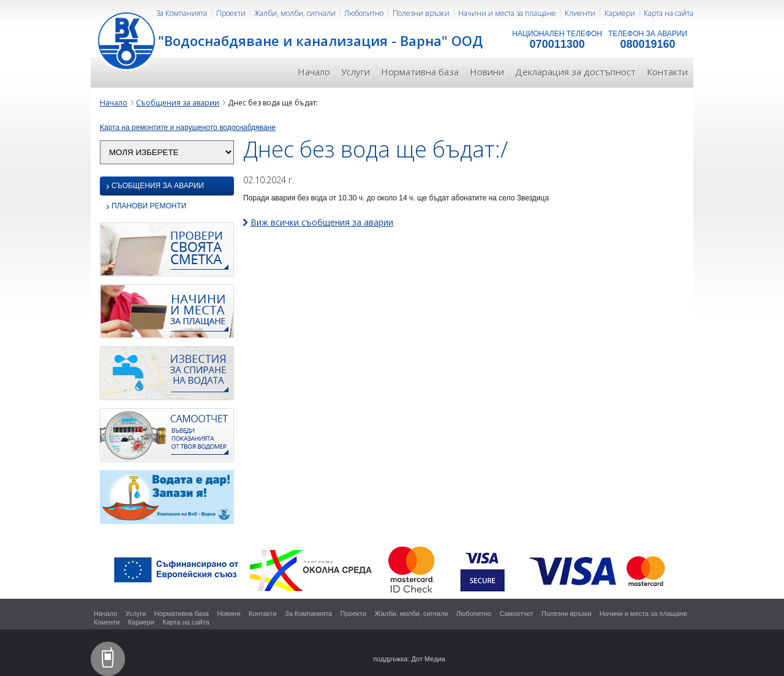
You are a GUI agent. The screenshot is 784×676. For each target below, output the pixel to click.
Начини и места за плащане (507, 13)
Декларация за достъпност (575, 72)
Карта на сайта (669, 13)
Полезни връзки (421, 13)
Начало (314, 72)
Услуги (356, 72)
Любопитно (364, 13)
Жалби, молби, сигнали (295, 13)
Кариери (620, 13)
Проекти (231, 13)
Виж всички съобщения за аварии (322, 222)
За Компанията (182, 13)
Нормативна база (420, 72)
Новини (487, 72)
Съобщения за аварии (178, 103)
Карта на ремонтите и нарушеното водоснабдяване (188, 127)
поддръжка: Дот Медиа (409, 659)
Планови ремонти (146, 207)
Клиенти (580, 13)
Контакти (667, 72)
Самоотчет (516, 613)
